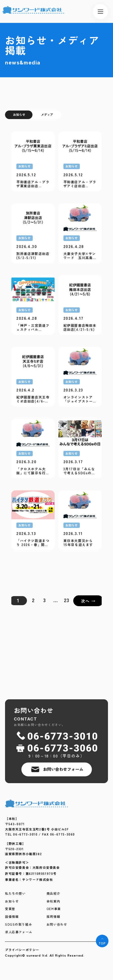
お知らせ (19, 115)
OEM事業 (54, 909)
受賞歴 (10, 909)
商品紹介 (53, 894)
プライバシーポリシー (22, 950)
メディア (47, 115)
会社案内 (53, 901)
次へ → (88, 601)
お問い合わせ (57, 925)
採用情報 (53, 917)
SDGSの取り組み (18, 925)
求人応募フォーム (19, 932)
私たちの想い (15, 894)
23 (67, 600)
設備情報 (12, 917)
